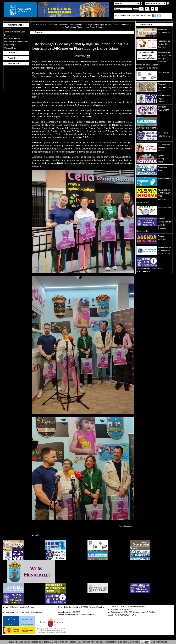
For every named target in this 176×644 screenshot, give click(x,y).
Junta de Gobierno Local (15, 32)
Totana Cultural (164, 207)
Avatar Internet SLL (87, 614)
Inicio (35, 25)
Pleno (7, 35)
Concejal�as (10, 48)
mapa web (135, 15)
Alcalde (7, 29)
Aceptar (145, 642)
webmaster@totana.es (137, 607)
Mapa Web (38, 612)
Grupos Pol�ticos (12, 38)
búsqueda (146, 15)
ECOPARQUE (164, 73)
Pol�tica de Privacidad (121, 609)
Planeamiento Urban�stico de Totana (165, 87)
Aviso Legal (11, 612)
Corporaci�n (10, 45)
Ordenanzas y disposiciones (16, 41)
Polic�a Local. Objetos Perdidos (164, 99)
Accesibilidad (24, 612)
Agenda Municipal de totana (163, 159)
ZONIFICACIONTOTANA (147, 128)
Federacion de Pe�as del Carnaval (164, 44)
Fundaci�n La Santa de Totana (164, 147)
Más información (159, 642)
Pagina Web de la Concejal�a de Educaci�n (164, 250)
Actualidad (63, 25)
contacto (125, 15)
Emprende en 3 (164, 178)
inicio (117, 15)
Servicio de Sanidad (48, 25)
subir (35, 535)
